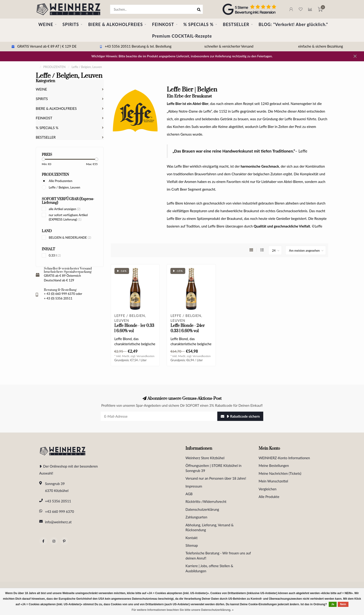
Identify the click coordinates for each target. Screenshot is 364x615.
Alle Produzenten (60, 181)
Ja (333, 604)
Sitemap (192, 545)
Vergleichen (268, 489)
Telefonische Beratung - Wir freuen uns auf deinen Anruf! (218, 555)
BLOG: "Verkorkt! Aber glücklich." (293, 24)
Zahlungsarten (196, 517)
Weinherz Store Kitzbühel (205, 458)
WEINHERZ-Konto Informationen (284, 458)
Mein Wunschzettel (273, 481)
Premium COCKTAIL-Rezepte (182, 36)
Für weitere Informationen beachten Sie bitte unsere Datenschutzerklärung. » (183, 610)
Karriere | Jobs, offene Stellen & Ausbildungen (209, 568)
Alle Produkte (269, 497)
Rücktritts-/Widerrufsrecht (206, 501)
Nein (343, 604)
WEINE (46, 24)
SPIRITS (71, 24)
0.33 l (55, 255)
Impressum (194, 486)
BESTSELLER (236, 24)
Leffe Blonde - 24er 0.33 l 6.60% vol (187, 328)
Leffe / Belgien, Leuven (64, 187)
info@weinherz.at (58, 522)
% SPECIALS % (198, 24)
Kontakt (192, 538)
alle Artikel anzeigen (65, 209)
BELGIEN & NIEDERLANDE (70, 238)
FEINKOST (163, 24)
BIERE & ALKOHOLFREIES (115, 24)
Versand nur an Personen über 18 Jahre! (216, 478)
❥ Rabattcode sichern (240, 416)
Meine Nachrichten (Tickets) (280, 473)
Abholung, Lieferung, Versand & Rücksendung (210, 527)
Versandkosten (146, 356)
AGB (189, 494)
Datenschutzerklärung (202, 509)
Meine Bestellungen (274, 465)
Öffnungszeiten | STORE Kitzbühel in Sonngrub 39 (213, 468)
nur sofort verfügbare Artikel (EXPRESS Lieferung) (68, 217)
